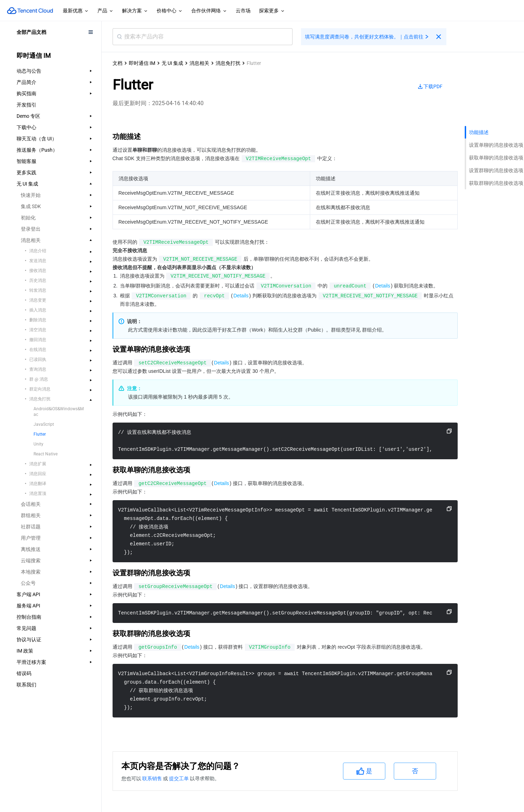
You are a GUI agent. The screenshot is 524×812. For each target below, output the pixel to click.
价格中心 (170, 11)
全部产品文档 (31, 32)
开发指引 (26, 105)
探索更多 (272, 11)
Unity (38, 444)
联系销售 (153, 778)
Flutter (40, 434)
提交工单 (179, 778)
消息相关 (199, 63)
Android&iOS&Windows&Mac (59, 412)
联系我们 (26, 685)
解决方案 (135, 11)
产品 (106, 11)
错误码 (24, 673)
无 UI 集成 (172, 63)
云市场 (243, 11)
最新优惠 (76, 11)
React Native (46, 454)
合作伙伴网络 (209, 11)
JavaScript (44, 424)
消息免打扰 (228, 63)
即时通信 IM (142, 63)
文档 (118, 63)
